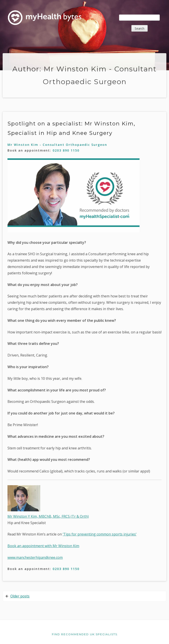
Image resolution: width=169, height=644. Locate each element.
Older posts (20, 596)
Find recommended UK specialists (85, 634)
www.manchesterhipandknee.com (35, 557)
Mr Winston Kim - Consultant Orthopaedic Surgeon (57, 145)
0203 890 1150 (66, 150)
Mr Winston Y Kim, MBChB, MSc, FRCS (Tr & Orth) (48, 516)
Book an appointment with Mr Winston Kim (43, 546)
